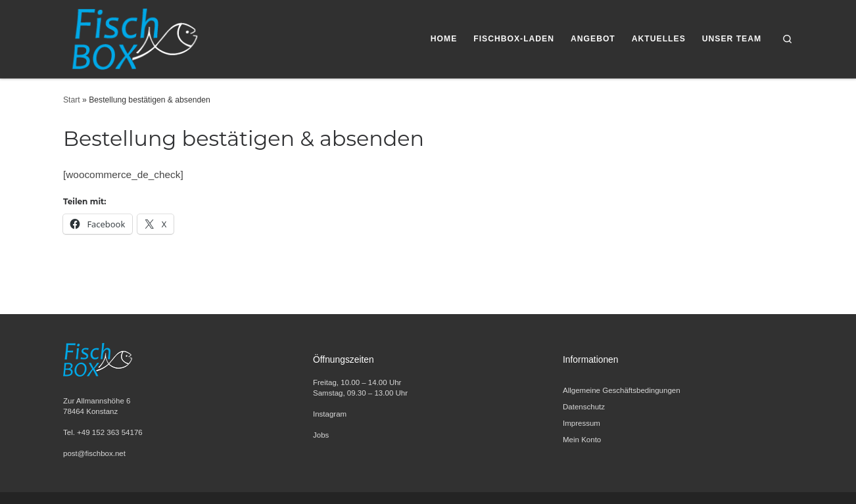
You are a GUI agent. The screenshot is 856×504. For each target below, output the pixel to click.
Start (72, 100)
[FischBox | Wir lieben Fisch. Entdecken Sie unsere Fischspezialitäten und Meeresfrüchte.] (133, 37)
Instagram (330, 414)
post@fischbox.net (94, 453)
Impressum (582, 423)
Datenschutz (584, 407)
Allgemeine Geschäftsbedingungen (622, 390)
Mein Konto (582, 440)
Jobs (321, 435)
